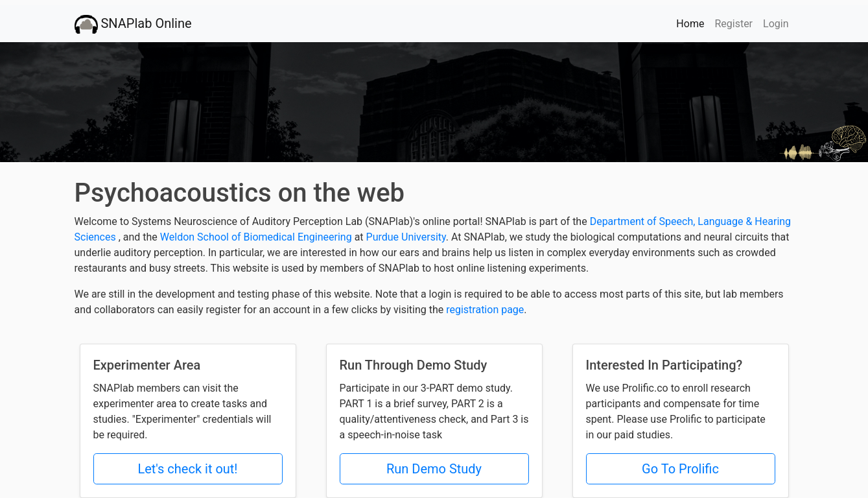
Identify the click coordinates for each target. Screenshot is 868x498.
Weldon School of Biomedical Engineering (257, 237)
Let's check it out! (187, 469)
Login (776, 24)
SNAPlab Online (133, 24)
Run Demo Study (434, 469)
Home (693, 23)
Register (733, 24)
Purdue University (406, 237)
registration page (485, 310)
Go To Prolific (680, 469)
